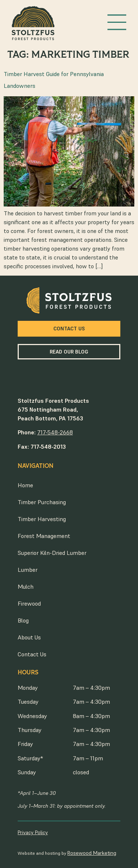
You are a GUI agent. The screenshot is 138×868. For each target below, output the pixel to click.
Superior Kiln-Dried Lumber (52, 553)
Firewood (29, 603)
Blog (23, 620)
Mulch (26, 587)
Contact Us (32, 654)
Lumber (28, 570)
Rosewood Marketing (92, 853)
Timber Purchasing (42, 502)
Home (25, 485)
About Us (29, 637)
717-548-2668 (55, 432)
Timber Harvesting (42, 519)
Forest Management (44, 536)
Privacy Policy (33, 832)
